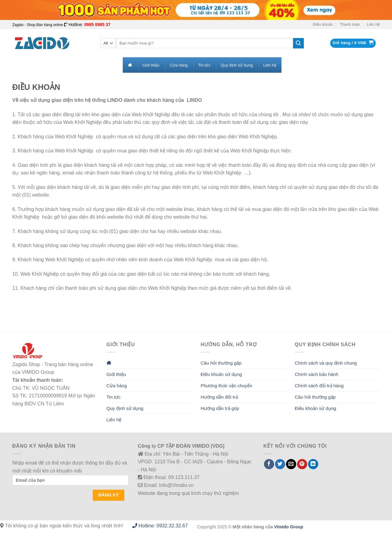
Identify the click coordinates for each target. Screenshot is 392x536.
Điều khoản (323, 24)
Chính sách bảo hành (317, 374)
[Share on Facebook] (269, 464)
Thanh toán (350, 24)
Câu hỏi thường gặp (221, 363)
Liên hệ (373, 24)
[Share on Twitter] (280, 464)
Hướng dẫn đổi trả (219, 397)
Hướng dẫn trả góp (220, 408)
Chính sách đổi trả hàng (319, 386)
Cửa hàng (117, 386)
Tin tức (114, 397)
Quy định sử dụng (125, 408)
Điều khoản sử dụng (221, 374)
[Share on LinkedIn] (313, 464)
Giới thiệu (116, 374)
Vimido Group (289, 527)
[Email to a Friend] (291, 464)
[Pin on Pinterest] (302, 464)
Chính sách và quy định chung (326, 363)
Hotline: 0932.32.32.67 (160, 526)
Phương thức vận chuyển (226, 386)
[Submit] (298, 43)
